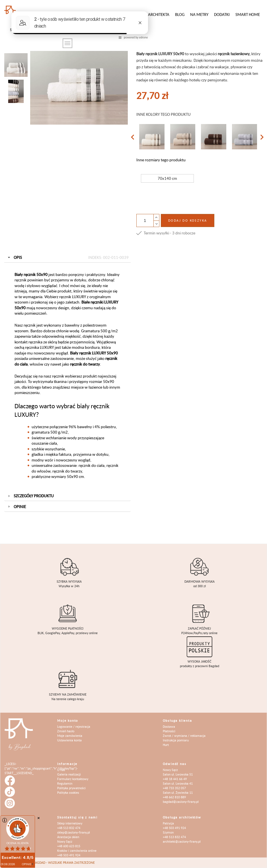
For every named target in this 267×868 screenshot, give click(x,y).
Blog (180, 14)
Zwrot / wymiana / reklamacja (184, 736)
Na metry (199, 14)
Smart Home (248, 14)
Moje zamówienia (70, 736)
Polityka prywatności (71, 788)
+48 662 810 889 (174, 797)
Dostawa (169, 726)
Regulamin (65, 783)
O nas (61, 770)
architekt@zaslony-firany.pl (182, 841)
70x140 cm (167, 178)
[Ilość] (145, 220)
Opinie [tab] (16, 507)
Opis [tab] (68, 257)
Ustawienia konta (69, 740)
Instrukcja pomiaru (176, 740)
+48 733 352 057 (174, 788)
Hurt (166, 745)
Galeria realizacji (69, 774)
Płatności (169, 731)
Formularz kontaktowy (73, 779)
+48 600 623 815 (69, 846)
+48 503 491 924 (69, 855)
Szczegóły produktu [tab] (30, 496)
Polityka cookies (68, 792)
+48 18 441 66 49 (175, 779)
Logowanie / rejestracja (74, 726)
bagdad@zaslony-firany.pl (181, 802)
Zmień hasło (66, 731)
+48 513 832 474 (69, 828)
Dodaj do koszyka (188, 220)
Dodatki (222, 14)
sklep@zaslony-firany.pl (74, 832)
